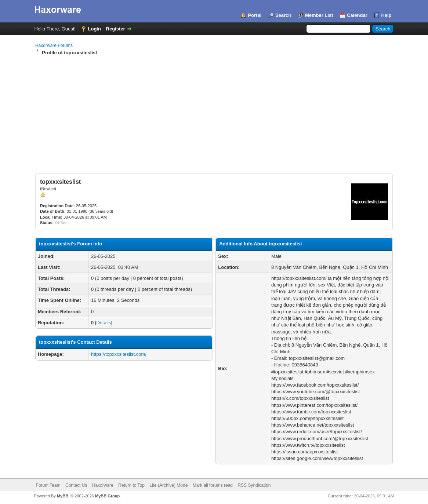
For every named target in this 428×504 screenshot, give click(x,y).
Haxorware (103, 485)
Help (386, 15)
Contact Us (76, 485)
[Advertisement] (214, 111)
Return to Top (131, 485)
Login (95, 29)
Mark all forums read (213, 485)
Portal (255, 15)
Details (104, 323)
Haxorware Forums (54, 45)
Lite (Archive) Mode (168, 485)
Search (283, 15)
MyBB (63, 496)
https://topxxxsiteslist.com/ (119, 354)
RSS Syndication (254, 485)
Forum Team (48, 485)
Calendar (357, 15)
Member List (319, 15)
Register (116, 29)
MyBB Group (107, 496)
